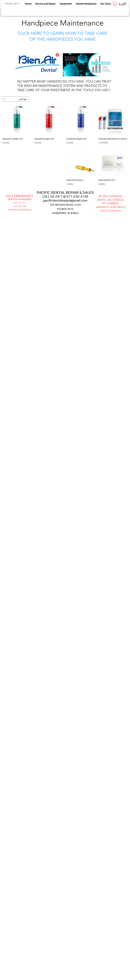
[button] (121, 4)
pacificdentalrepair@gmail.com (65, 200)
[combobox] (15, 99)
